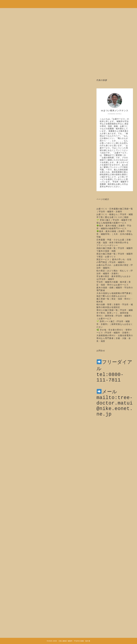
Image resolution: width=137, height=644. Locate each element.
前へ (42, 505)
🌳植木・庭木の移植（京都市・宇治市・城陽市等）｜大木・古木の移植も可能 (115, 234)
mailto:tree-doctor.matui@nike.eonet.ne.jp (115, 412)
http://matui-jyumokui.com (34, 479)
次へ (51, 505)
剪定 (11, 87)
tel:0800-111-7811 (110, 379)
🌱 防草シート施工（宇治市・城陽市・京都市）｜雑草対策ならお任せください (115, 324)
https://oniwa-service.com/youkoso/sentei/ (64, 471)
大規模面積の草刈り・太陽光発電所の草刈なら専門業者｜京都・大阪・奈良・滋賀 (115, 338)
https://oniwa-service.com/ (65, 492)
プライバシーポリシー (107, 245)
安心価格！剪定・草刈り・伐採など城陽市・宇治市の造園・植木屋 (68, 3)
